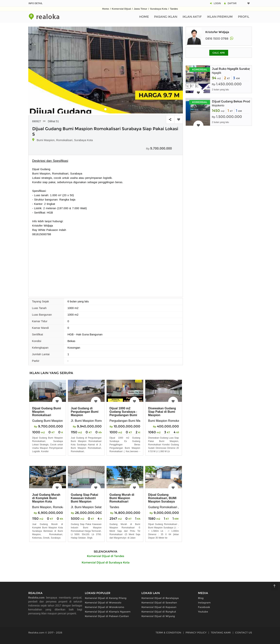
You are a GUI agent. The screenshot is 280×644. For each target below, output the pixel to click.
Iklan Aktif (192, 17)
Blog (201, 598)
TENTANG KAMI (221, 632)
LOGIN (217, 3)
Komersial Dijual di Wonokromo (104, 607)
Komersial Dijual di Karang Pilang (106, 598)
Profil (244, 17)
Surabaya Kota (159, 9)
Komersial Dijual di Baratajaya (160, 598)
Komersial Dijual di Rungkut (159, 612)
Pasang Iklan (166, 17)
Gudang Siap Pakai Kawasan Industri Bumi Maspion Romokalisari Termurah (85, 501)
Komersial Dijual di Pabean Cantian (107, 616)
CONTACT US (244, 632)
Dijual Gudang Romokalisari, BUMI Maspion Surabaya (162, 498)
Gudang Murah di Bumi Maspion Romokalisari (122, 498)
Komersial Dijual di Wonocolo (103, 603)
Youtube (203, 612)
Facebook (204, 607)
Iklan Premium (220, 17)
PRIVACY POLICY (196, 632)
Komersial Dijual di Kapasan (159, 607)
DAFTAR (232, 3)
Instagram (204, 603)
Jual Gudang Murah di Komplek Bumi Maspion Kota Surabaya (46, 500)
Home (106, 9)
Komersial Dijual (121, 9)
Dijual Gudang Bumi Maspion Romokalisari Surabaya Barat (47, 413)
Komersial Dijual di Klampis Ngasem (108, 612)
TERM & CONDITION (168, 632)
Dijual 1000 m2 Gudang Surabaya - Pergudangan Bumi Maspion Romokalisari (123, 415)
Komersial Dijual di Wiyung (158, 616)
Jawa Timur (140, 9)
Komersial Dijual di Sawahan (159, 603)
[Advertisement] (106, 265)
